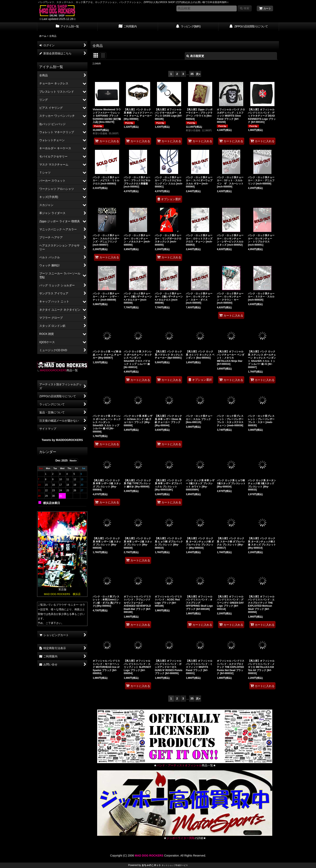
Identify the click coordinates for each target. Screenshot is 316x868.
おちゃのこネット (151, 865)
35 (192, 74)
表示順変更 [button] (195, 56)
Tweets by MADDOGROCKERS (62, 440)
